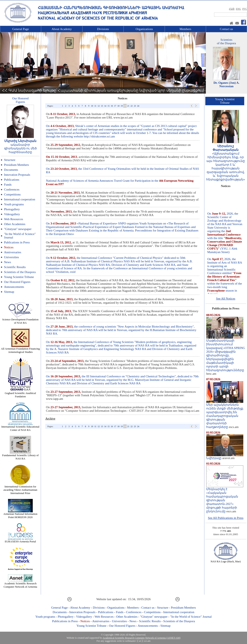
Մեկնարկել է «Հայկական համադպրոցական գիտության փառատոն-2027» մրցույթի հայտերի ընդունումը (225, 499)
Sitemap (9, 292)
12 (99, 106)
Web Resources (13, 219)
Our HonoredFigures (20, 100)
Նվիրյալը (225, 457)
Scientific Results (15, 267)
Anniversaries (12, 252)
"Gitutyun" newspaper (18, 229)
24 (138, 106)
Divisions (103, 29)
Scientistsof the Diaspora (226, 41)
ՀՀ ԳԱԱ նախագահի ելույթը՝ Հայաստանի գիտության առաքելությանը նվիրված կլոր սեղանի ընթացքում (103, 90)
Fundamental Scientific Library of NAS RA (20, 456)
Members (185, 29)
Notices (9, 247)
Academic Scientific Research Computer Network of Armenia (20, 584)
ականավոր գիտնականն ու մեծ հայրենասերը (20, 148)
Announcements (14, 287)
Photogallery (12, 209)
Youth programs (14, 204)
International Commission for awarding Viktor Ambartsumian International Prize (20, 489)
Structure (10, 160)
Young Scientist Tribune (19, 277)
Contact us (226, 29)
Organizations (144, 29)
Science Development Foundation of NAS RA (20, 320)
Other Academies (15, 224)
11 (95, 106)
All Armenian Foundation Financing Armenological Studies (20, 349)
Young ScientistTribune (225, 101)
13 (102, 106)
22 (132, 106)
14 (105, 106)
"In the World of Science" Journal (191, 617)
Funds (8, 185)
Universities (11, 257)
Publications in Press (17, 242)
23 (135, 106)
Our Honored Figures (17, 282)
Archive (50, 418)
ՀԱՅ (232, 9)
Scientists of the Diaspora (20, 272)
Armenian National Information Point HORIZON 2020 (20, 514)
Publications (12, 180)
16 (112, 106)
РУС (245, 9)
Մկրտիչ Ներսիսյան (20, 141)
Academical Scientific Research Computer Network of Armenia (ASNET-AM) (141, 638)
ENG (238, 9)
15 (108, 106)
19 (122, 106)
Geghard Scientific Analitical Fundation (20, 393)
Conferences (12, 189)
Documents (11, 170)
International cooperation (19, 199)
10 (92, 106)
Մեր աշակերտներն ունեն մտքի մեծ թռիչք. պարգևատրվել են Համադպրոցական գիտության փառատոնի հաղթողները (225, 414)
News (7, 262)
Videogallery (12, 214)
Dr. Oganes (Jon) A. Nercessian (226, 84)
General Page (21, 29)
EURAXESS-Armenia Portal (20, 540)
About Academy (62, 29)
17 (115, 106)
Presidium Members (16, 165)
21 (128, 106)
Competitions (12, 194)
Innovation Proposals (17, 175)
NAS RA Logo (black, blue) (226, 560)
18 (118, 106)
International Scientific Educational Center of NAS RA (20, 427)
